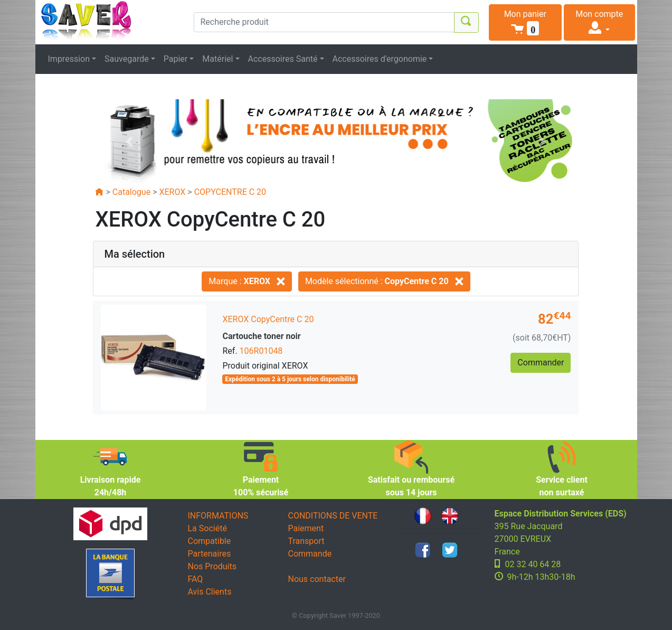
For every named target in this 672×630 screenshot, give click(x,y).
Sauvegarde (127, 59)
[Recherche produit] (324, 22)
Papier (176, 59)
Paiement (306, 528)
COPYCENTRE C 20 (230, 192)
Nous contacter (317, 579)
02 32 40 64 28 (533, 564)
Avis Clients (210, 592)
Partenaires (210, 554)
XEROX (172, 192)
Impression (69, 59)
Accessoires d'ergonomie (380, 59)
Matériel (217, 59)
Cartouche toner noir (261, 336)
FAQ (196, 579)
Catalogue (131, 192)
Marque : (247, 281)
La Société (207, 528)
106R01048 (261, 351)
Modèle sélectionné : (384, 281)
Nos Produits (212, 566)
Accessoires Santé (283, 59)
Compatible (210, 541)
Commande (310, 554)
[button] (526, 22)
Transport (306, 541)
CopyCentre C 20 (282, 319)
